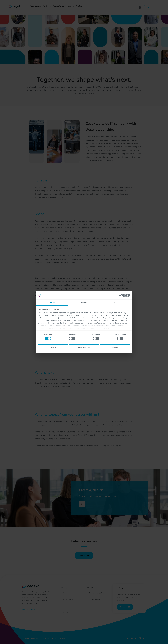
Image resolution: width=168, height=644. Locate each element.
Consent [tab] (52, 302)
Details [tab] (84, 302)
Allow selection (84, 347)
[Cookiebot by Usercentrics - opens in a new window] (120, 295)
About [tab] (116, 302)
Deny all (53, 347)
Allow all (115, 347)
